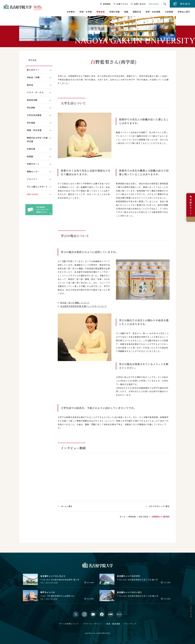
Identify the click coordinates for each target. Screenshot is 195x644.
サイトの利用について (69, 624)
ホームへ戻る (67, 506)
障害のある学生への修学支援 (37, 139)
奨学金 (30, 85)
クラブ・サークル (35, 92)
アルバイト (32, 179)
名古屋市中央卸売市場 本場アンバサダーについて (83, 306)
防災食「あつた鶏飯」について (75, 303)
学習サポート (33, 164)
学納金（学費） (34, 77)
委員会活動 (32, 100)
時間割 (30, 156)
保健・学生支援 (34, 130)
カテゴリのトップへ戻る (159, 506)
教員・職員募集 (113, 624)
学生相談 (31, 123)
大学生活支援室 (34, 115)
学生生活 (32, 60)
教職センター (33, 171)
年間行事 (31, 149)
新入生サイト (33, 70)
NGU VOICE (32, 194)
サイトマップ (130, 624)
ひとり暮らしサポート (37, 187)
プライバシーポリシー (93, 624)
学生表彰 (31, 108)
